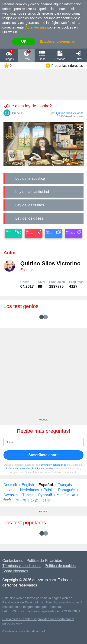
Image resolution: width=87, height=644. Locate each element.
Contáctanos (13, 561)
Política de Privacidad (44, 561)
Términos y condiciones (53, 465)
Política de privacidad (18, 468)
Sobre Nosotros (15, 571)
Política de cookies (43, 468)
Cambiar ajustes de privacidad (24, 631)
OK (24, 41)
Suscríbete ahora (44, 455)
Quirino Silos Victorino (70, 113)
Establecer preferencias (57, 42)
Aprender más (36, 27)
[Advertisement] (43, 375)
